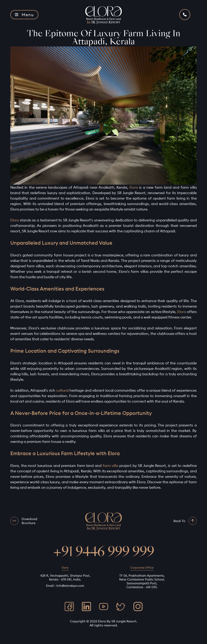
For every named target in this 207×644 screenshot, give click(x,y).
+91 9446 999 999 (103, 551)
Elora (134, 187)
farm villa (110, 466)
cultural (62, 390)
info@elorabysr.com (70, 586)
